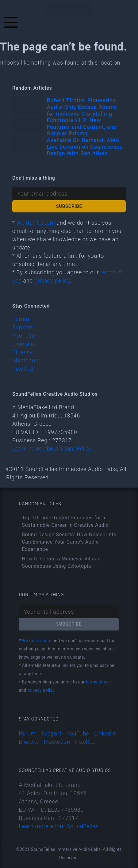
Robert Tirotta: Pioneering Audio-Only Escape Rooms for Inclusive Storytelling (82, 107)
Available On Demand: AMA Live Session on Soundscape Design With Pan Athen (85, 147)
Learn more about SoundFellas (52, 449)
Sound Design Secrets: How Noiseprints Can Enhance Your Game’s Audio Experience (69, 542)
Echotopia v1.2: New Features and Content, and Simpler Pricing (82, 127)
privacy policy (52, 281)
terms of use (98, 682)
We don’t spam (36, 223)
